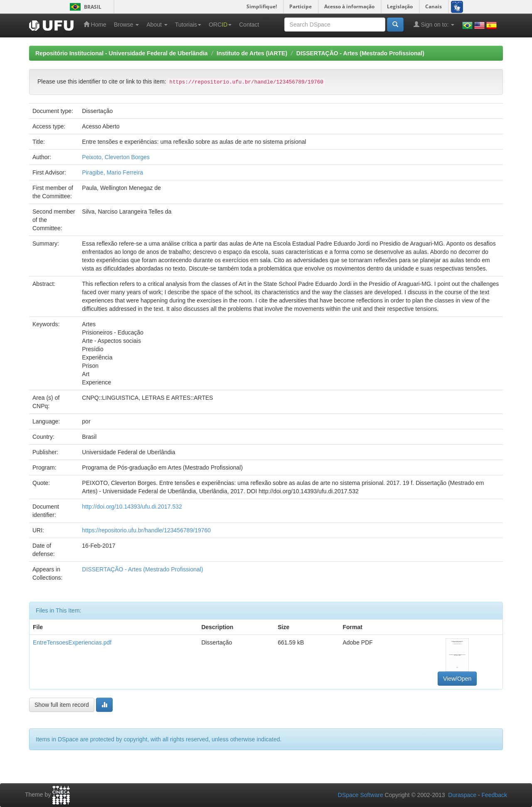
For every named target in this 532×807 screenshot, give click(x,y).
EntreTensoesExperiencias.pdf (72, 642)
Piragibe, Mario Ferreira (112, 172)
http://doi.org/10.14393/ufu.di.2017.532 (132, 507)
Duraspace (462, 795)
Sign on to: (434, 24)
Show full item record (62, 705)
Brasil (84, 7)
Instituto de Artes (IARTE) (252, 53)
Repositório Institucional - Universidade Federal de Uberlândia (122, 53)
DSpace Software (361, 795)
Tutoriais (188, 25)
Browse (127, 25)
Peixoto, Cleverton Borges (116, 157)
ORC (220, 25)
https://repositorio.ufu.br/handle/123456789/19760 (146, 530)
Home (95, 24)
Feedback (494, 795)
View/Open (457, 679)
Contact (249, 25)
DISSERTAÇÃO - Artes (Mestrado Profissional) (360, 53)
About (157, 25)
